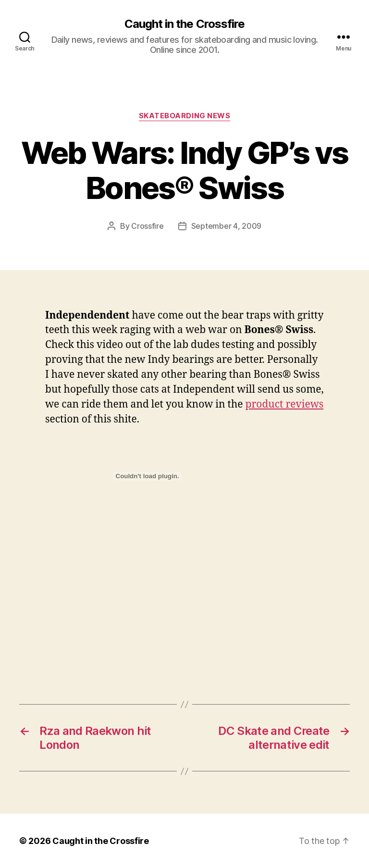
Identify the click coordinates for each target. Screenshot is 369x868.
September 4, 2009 (226, 226)
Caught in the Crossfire (184, 24)
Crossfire (148, 226)
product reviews (285, 404)
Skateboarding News (185, 116)
